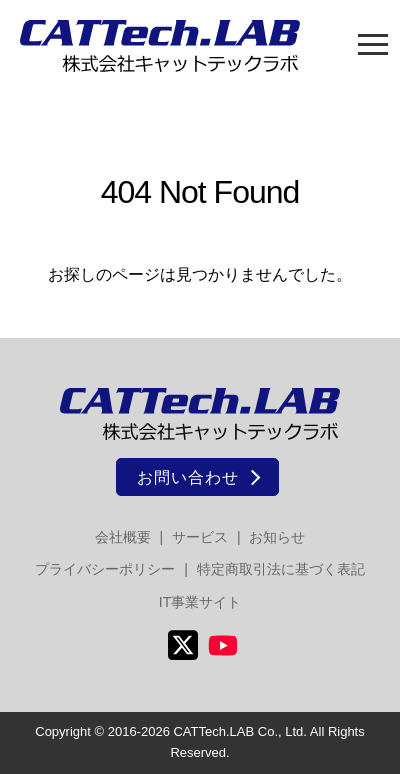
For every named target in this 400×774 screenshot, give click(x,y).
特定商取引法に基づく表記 (281, 569)
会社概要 (123, 537)
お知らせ (277, 537)
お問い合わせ (188, 477)
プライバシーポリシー (105, 569)
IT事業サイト (200, 602)
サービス (200, 537)
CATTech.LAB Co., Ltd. (239, 731)
